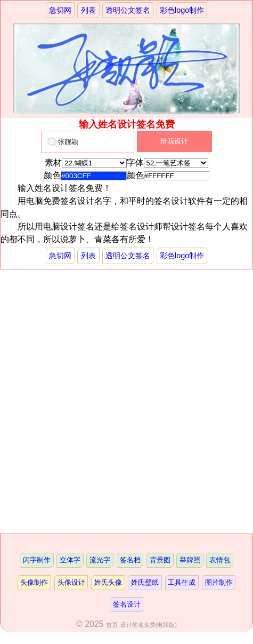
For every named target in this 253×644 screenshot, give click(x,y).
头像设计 (71, 582)
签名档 (130, 560)
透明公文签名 (128, 10)
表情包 (220, 560)
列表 (88, 10)
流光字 (100, 560)
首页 (112, 625)
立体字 (70, 560)
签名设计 (127, 604)
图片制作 (219, 582)
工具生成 (182, 582)
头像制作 (34, 582)
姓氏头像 (108, 582)
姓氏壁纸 (145, 582)
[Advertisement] (127, 401)
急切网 (60, 10)
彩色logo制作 (182, 10)
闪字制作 (37, 560)
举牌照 (190, 560)
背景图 (160, 560)
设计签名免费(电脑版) (149, 625)
